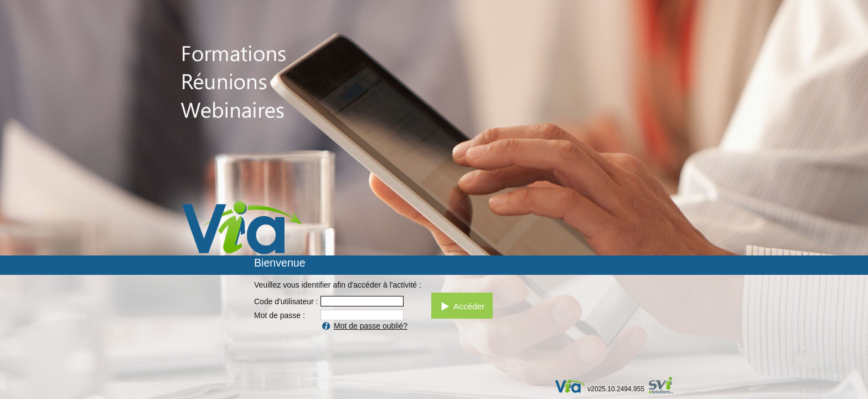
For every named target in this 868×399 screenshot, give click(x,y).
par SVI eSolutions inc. (666, 387)
